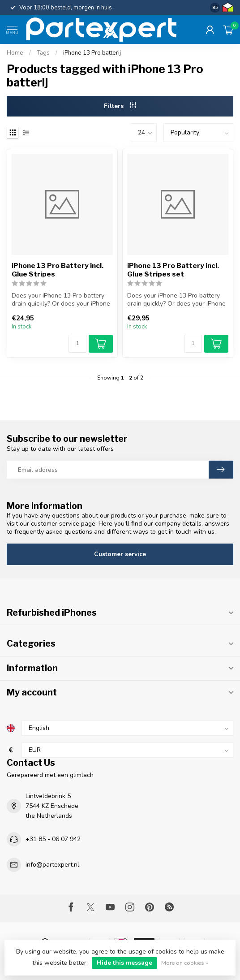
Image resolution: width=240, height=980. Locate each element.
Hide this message (124, 963)
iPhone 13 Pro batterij (92, 53)
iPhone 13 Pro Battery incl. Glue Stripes (58, 270)
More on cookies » (185, 963)
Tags (43, 53)
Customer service (120, 554)
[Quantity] (77, 344)
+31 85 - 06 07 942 (53, 839)
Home (15, 53)
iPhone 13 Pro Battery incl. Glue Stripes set (173, 270)
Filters (120, 106)
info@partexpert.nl (52, 865)
